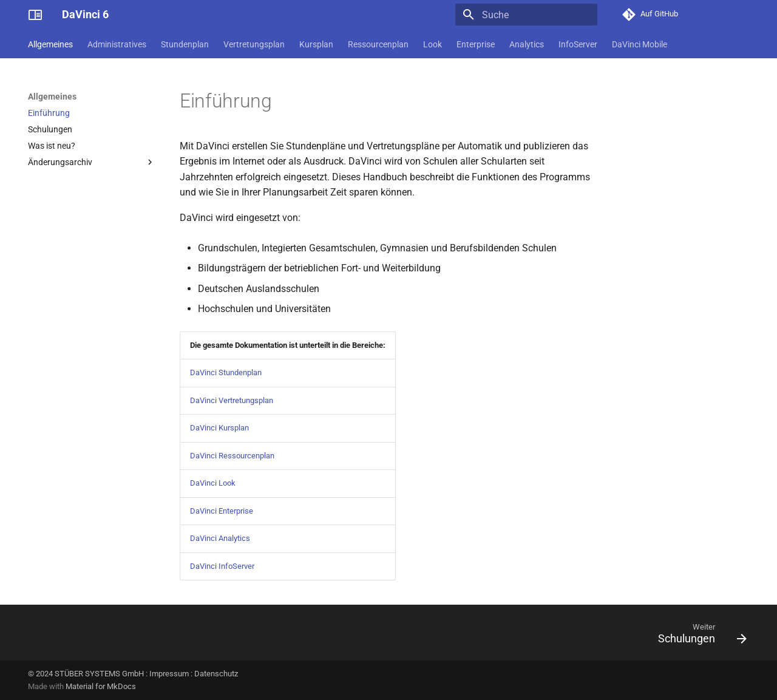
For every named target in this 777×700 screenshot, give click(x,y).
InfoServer (578, 44)
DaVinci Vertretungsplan (232, 400)
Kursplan (316, 44)
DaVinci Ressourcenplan (232, 456)
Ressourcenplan (378, 44)
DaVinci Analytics (220, 538)
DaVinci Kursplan (219, 428)
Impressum (169, 674)
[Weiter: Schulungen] (698, 636)
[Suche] (526, 15)
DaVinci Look (213, 483)
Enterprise (476, 44)
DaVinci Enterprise (222, 511)
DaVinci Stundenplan (226, 372)
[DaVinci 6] (35, 15)
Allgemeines (50, 44)
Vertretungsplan (254, 44)
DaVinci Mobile (640, 44)
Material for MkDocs (101, 686)
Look (433, 44)
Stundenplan (185, 44)
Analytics (527, 44)
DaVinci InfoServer (222, 566)
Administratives (117, 44)
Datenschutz (216, 674)
